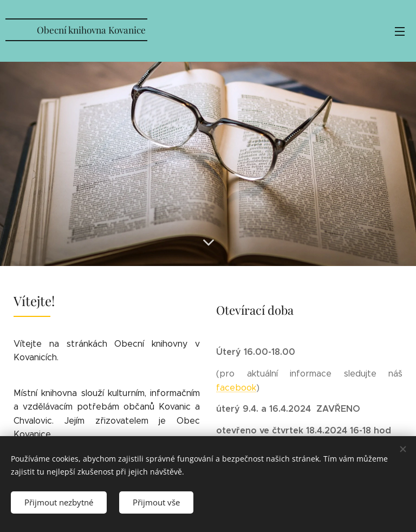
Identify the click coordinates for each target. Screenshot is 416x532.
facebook (236, 388)
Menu (400, 31)
